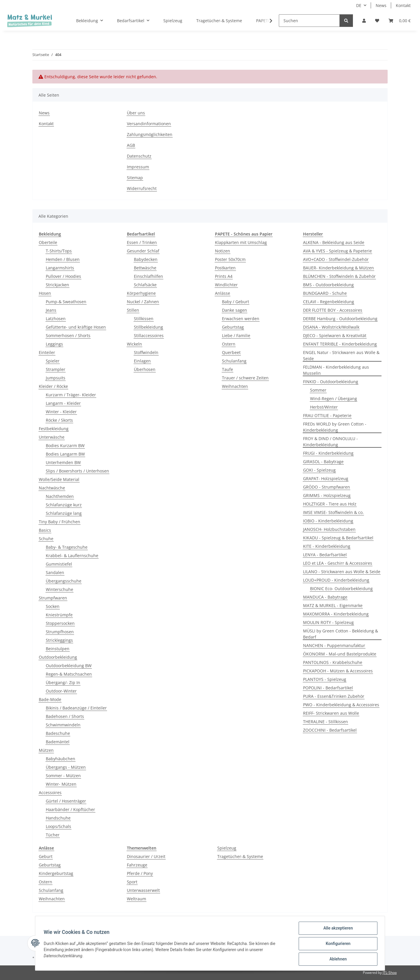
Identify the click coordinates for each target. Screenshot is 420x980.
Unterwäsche (52, 437)
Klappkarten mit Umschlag (241, 242)
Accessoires (50, 792)
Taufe (228, 369)
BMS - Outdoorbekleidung (328, 285)
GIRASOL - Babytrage (323, 462)
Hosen (45, 293)
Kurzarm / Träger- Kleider (71, 395)
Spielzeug (227, 848)
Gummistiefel (59, 564)
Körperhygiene (141, 293)
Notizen (223, 251)
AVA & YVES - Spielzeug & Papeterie (337, 251)
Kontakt (403, 5)
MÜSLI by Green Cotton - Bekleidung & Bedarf (341, 634)
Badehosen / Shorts (65, 716)
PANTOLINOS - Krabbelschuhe (333, 662)
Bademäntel (58, 742)
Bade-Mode (50, 699)
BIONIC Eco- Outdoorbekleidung (341, 588)
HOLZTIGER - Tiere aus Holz (330, 504)
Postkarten (225, 268)
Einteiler (47, 352)
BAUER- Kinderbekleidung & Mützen (338, 268)
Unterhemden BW (63, 462)
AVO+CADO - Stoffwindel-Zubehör (336, 259)
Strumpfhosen (60, 632)
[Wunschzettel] (377, 21)
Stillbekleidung (148, 327)
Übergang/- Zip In (63, 682)
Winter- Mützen (61, 784)
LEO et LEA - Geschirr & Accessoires (338, 563)
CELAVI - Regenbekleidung (329, 302)
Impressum (138, 167)
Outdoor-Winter (61, 691)
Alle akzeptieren (337, 929)
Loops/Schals (58, 826)
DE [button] (359, 5)
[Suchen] (309, 21)
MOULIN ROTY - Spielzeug (328, 622)
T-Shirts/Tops (59, 251)
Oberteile (48, 242)
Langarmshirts (60, 268)
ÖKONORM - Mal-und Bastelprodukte (340, 654)
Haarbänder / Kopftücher (70, 809)
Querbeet (231, 352)
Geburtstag (233, 327)
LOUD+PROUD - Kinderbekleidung (336, 580)
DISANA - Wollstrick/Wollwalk (331, 327)
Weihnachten (235, 386)
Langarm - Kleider (63, 403)
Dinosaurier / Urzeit (146, 856)
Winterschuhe (60, 589)
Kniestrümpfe (59, 615)
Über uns (136, 113)
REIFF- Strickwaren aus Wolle (331, 713)
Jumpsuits (56, 378)
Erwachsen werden (241, 319)
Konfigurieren (337, 944)
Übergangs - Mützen (66, 767)
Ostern (229, 344)
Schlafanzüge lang (64, 513)
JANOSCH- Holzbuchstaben (329, 529)
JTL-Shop (390, 973)
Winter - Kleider (61, 412)
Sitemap (135, 178)
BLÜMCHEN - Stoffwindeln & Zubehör (339, 276)
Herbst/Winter (324, 407)
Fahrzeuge (137, 865)
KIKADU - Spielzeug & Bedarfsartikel (338, 538)
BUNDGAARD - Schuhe (325, 293)
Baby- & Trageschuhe (67, 547)
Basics (45, 530)
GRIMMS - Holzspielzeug (327, 495)
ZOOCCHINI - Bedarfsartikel (330, 730)
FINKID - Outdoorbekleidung (331, 382)
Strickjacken (57, 285)
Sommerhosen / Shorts (68, 335)
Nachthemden (60, 496)
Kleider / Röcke (53, 386)
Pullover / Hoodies (63, 276)
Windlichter (226, 285)
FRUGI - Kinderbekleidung (328, 453)
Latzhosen (56, 319)
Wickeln (134, 344)
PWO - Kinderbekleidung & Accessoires (341, 705)
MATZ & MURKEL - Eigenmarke (333, 605)
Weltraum (136, 899)
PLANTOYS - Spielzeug (325, 679)
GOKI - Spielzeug (319, 470)
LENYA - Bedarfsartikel (325, 555)
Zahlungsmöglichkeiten (150, 134)
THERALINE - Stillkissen (325, 722)
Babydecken (146, 259)
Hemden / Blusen (63, 259)
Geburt (46, 856)
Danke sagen (235, 310)
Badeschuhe (58, 733)
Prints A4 (224, 276)
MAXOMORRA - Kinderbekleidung (336, 614)
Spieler (53, 361)
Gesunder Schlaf (143, 251)
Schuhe (46, 539)
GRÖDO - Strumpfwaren (327, 487)
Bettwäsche (145, 268)
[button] (364, 21)
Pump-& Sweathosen (66, 302)
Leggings (54, 344)
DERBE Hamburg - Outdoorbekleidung (340, 319)
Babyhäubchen (61, 759)
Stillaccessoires (149, 335)
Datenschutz (139, 156)
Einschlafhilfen (148, 276)
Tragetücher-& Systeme (240, 856)
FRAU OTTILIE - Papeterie (327, 415)
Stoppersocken (60, 623)
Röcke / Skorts (59, 420)
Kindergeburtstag (56, 873)
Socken (53, 606)
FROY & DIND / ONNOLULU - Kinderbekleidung (330, 442)
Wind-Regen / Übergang (334, 399)
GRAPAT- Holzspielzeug (326, 478)
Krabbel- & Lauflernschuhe (72, 556)
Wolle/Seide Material (59, 479)
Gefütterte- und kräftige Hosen (76, 327)
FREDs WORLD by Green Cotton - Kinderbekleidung (335, 427)
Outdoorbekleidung (58, 657)
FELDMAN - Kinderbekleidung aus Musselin (336, 370)
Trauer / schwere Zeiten (245, 378)
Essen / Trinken (142, 242)
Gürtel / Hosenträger (66, 801)
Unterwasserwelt (143, 890)
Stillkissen (144, 319)
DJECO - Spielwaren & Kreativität (335, 335)
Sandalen (55, 572)
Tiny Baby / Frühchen (60, 522)
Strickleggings (59, 640)
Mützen (46, 750)
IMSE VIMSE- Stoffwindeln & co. (333, 512)
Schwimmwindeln (63, 725)
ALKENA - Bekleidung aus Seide (334, 242)
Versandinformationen (149, 124)
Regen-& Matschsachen (69, 674)
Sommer (318, 390)
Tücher (53, 835)
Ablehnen (337, 959)
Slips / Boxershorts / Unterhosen (77, 471)
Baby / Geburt (236, 302)
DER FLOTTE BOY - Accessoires (333, 310)
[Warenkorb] (400, 21)
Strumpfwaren (53, 598)
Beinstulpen (58, 649)
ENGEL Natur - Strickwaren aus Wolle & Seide (341, 355)
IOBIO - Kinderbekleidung (328, 521)
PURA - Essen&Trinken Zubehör (334, 696)
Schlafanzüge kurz (64, 505)
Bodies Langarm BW (65, 454)
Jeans (51, 310)
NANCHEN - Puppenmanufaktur (334, 645)
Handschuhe (58, 818)
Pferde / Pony (140, 873)
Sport (132, 882)
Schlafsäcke (145, 285)
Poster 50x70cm (230, 259)
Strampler (56, 369)
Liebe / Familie (236, 335)
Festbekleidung (54, 429)
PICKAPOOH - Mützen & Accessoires (338, 671)
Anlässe (223, 293)
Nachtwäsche (52, 488)
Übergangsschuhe (64, 581)
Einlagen (142, 361)
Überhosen (145, 369)
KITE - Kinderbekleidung (327, 546)
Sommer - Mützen (63, 776)
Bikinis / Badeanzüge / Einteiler (76, 708)
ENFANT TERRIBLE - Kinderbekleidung (340, 344)
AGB (131, 145)
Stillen (133, 310)
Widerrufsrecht (142, 188)
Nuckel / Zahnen (143, 302)
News (381, 5)
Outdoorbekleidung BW (69, 666)
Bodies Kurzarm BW (65, 445)
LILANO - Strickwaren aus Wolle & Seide (342, 572)
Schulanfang (234, 361)
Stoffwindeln (146, 352)
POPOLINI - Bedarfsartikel (328, 688)
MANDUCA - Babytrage (325, 597)
